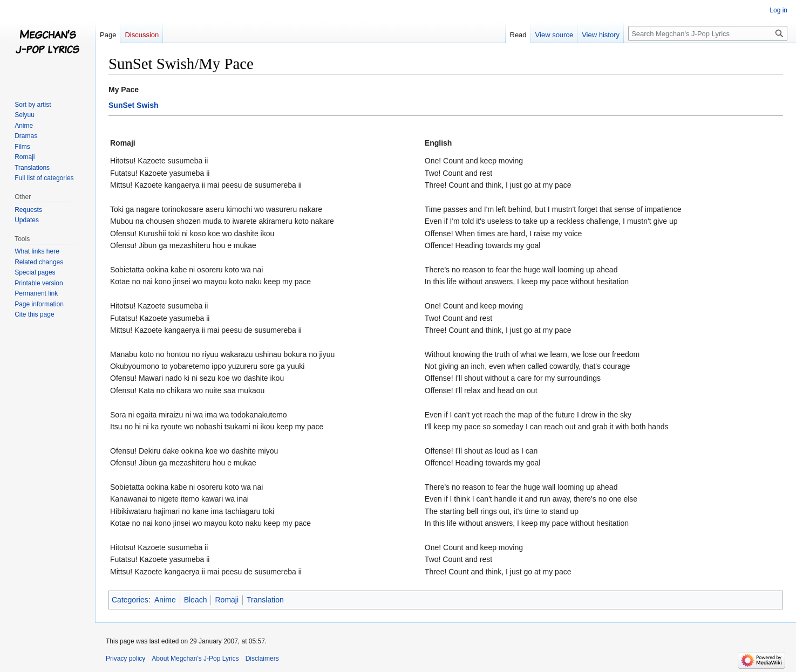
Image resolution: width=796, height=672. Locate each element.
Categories (130, 600)
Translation (265, 600)
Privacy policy (125, 659)
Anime (165, 600)
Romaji (227, 600)
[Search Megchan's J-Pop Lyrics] (708, 33)
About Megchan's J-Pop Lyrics (195, 659)
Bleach (196, 600)
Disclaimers (262, 659)
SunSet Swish (134, 105)
